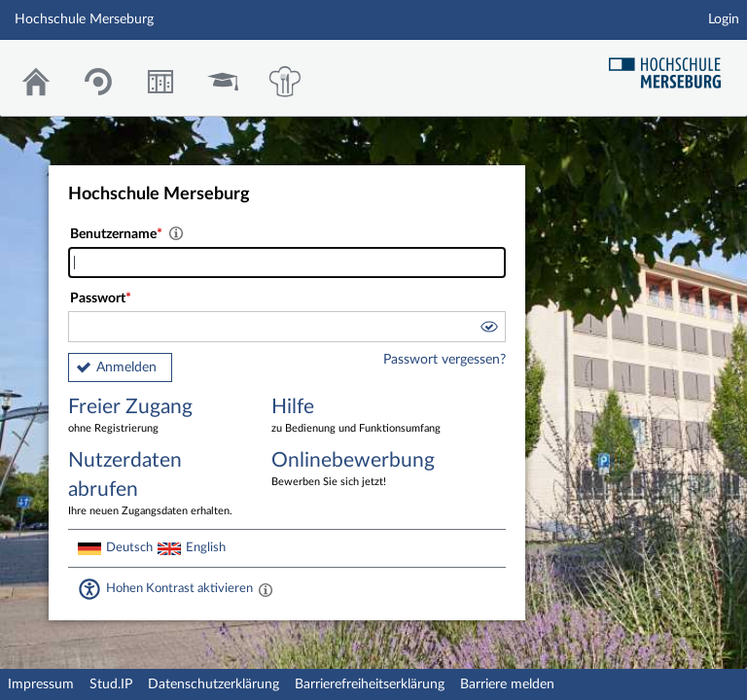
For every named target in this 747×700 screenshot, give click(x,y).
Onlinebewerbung (359, 470)
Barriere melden (507, 684)
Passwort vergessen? (445, 360)
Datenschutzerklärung (213, 684)
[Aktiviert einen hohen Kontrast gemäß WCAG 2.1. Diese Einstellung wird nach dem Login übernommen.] (266, 589)
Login (724, 19)
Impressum (41, 684)
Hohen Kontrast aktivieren (179, 588)
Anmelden (126, 367)
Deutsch (129, 547)
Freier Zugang (156, 417)
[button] (488, 330)
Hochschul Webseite (672, 66)
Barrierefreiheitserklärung (370, 684)
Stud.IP (111, 684)
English (206, 547)
